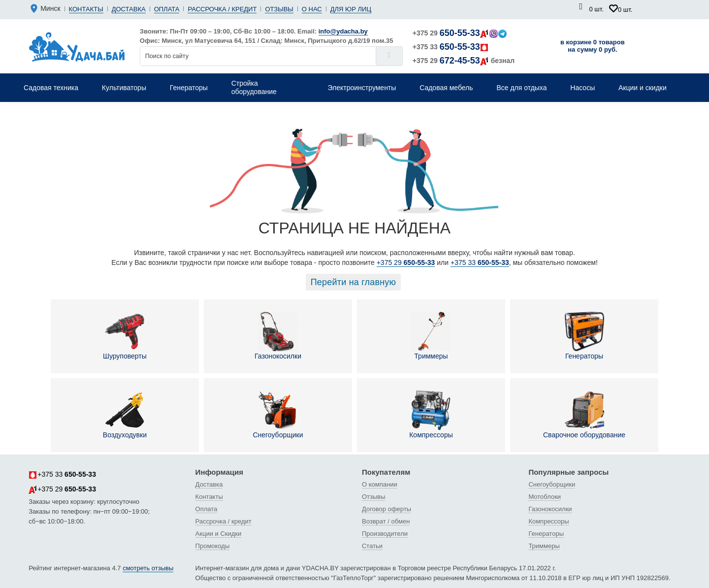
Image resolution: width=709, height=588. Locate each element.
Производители (385, 534)
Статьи (372, 546)
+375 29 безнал (464, 61)
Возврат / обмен (386, 521)
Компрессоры (431, 415)
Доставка (129, 9)
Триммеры (431, 336)
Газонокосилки (278, 336)
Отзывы (279, 9)
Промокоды (213, 546)
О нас (312, 9)
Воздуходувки (125, 415)
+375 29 (460, 33)
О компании (380, 484)
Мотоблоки (545, 497)
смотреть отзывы (148, 568)
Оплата (167, 9)
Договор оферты (387, 509)
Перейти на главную (354, 282)
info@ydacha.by (343, 31)
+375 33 (451, 47)
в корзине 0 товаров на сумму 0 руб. (593, 46)
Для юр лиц (351, 9)
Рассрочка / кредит (222, 9)
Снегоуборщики (278, 415)
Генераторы (584, 336)
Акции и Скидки (219, 534)
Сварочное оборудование (584, 415)
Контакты (86, 9)
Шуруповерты (125, 336)
